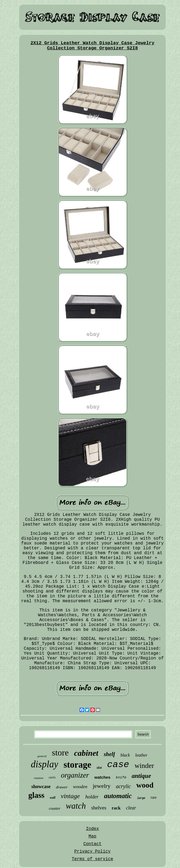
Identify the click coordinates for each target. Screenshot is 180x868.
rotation (38, 778)
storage (77, 765)
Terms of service (93, 859)
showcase (41, 787)
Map (92, 836)
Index (92, 829)
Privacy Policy (92, 852)
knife (121, 777)
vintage (70, 796)
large (141, 798)
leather (141, 755)
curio (52, 777)
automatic (118, 796)
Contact (92, 844)
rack (116, 808)
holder (92, 797)
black (125, 755)
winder (144, 766)
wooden (80, 787)
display (44, 764)
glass (36, 795)
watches (102, 777)
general (42, 756)
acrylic (123, 786)
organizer (75, 775)
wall (53, 798)
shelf (109, 754)
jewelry (101, 786)
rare (154, 797)
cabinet (86, 753)
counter (55, 809)
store (60, 753)
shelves (99, 808)
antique (141, 776)
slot (99, 767)
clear (131, 808)
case (118, 765)
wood (145, 785)
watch (76, 806)
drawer (62, 787)
